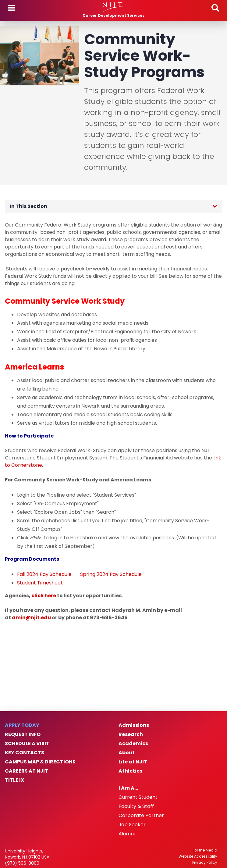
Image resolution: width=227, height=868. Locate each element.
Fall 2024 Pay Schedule (44, 574)
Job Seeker (132, 825)
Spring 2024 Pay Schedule (110, 574)
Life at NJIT (133, 762)
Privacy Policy (205, 863)
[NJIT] (113, 7)
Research (131, 734)
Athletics (130, 771)
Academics (133, 744)
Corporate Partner (141, 816)
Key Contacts (25, 753)
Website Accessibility (198, 856)
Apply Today (22, 725)
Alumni (127, 834)
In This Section (28, 206)
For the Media (205, 850)
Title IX (14, 780)
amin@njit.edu (31, 618)
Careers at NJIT (27, 771)
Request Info (23, 734)
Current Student (138, 797)
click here (44, 596)
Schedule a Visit (27, 744)
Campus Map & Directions (40, 762)
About (127, 753)
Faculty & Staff (136, 806)
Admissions (134, 725)
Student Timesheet (40, 583)
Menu (12, 8)
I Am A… (128, 788)
